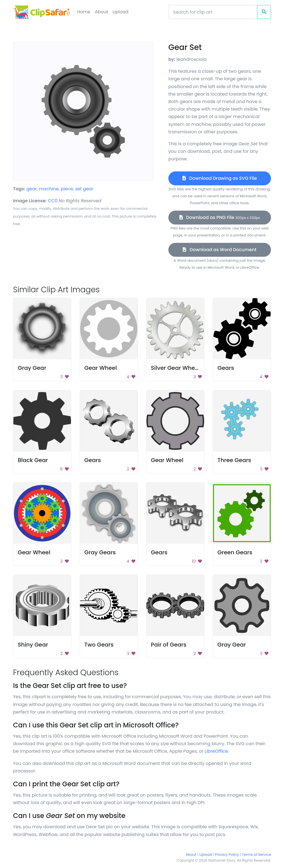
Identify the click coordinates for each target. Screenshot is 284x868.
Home (84, 12)
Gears (226, 368)
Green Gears (235, 552)
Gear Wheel (101, 368)
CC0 (53, 201)
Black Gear (33, 460)
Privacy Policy (227, 855)
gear (32, 189)
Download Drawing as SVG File (220, 178)
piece (67, 189)
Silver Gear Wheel (175, 368)
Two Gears (99, 645)
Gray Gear (32, 368)
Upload (121, 12)
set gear (84, 189)
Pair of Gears (169, 645)
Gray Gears (100, 552)
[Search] (213, 12)
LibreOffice (216, 751)
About (102, 12)
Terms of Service (256, 855)
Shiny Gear (33, 645)
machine (49, 189)
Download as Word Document (220, 250)
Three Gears (234, 460)
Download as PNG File (220, 217)
